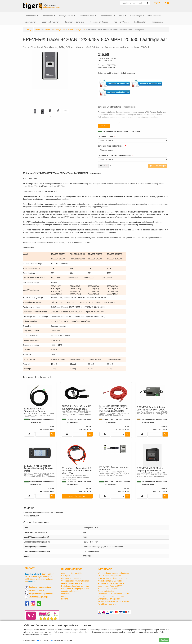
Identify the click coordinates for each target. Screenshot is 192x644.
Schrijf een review (128, 73)
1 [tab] (50, 117)
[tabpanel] (35, 112)
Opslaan (164, 640)
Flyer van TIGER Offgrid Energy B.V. (113, 578)
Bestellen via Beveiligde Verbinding (75, 586)
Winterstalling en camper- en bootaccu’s (114, 573)
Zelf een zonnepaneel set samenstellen (114, 601)
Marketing (70, 640)
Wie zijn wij (66, 576)
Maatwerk (65, 594)
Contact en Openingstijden (72, 573)
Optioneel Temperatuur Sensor (111, 146)
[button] (157, 3)
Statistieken (57, 640)
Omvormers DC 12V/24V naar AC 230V (114, 594)
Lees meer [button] (104, 126)
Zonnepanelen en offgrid (108, 589)
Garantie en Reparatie (70, 591)
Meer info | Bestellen (77, 496)
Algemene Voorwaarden (71, 578)
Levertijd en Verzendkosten (72, 583)
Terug (29, 30)
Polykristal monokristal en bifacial (111, 583)
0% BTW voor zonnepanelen (109, 576)
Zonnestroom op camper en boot (111, 596)
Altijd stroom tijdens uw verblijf (110, 581)
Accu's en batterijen (106, 591)
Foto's (64, 596)
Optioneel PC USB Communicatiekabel (115, 155)
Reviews (65, 599)
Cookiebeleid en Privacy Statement (75, 581)
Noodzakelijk (29, 640)
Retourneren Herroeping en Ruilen (75, 589)
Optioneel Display (106, 136)
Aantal (102, 165)
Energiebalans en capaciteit (109, 599)
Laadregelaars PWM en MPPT (110, 586)
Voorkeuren (43, 640)
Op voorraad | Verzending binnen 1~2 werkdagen (122, 131)
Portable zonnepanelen (107, 604)
